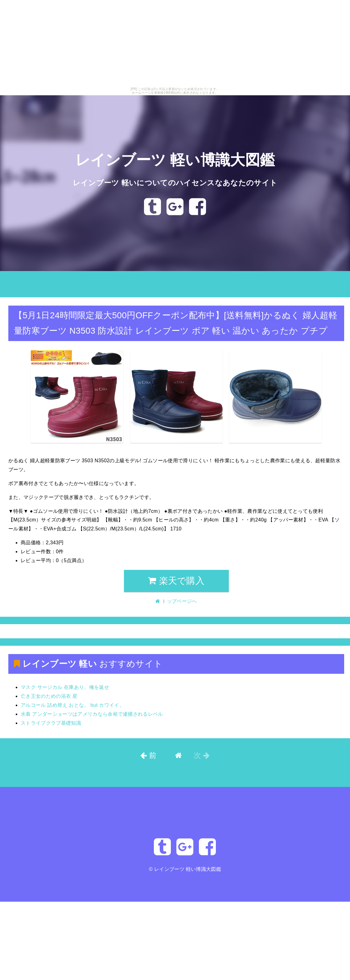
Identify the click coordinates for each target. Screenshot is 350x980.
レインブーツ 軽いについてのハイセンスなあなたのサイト (175, 183)
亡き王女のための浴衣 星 (49, 696)
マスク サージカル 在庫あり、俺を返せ (65, 687)
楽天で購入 (176, 581)
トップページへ (21, 288)
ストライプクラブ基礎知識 (51, 723)
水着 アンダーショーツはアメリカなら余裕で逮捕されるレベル (92, 714)
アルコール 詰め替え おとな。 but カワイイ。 (72, 705)
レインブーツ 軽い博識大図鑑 (175, 160)
